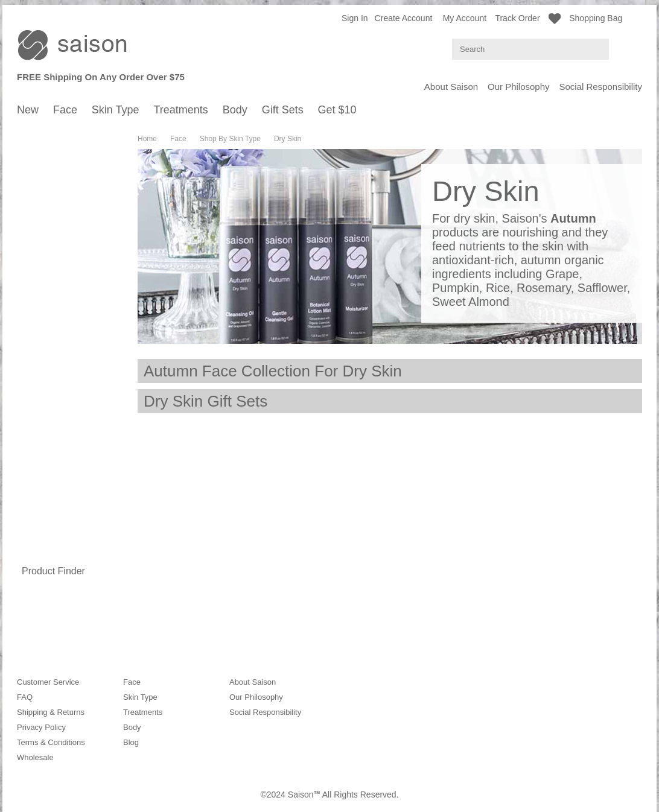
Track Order (517, 18)
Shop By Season (52, 155)
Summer (44, 179)
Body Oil (44, 517)
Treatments (38, 396)
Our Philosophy (519, 87)
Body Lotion (50, 529)
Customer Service (48, 682)
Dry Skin (44, 306)
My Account (465, 18)
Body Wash (49, 505)
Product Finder (53, 571)
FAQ (25, 697)
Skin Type (35, 333)
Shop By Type (47, 493)
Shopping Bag (606, 17)
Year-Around (51, 478)
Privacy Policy (41, 727)
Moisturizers (50, 254)
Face (26, 143)
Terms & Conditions (51, 742)
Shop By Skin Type (56, 269)
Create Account (404, 18)
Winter (40, 203)
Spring (40, 167)
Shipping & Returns (51, 712)
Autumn (43, 191)
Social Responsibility (600, 87)
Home (147, 139)
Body (27, 406)
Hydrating (46, 242)
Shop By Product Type (62, 218)
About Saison (451, 87)
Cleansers (47, 230)
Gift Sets (33, 557)
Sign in (355, 18)
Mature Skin (50, 318)
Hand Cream (51, 541)
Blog (131, 742)
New (25, 133)
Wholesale (35, 757)
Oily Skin (44, 293)
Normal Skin (50, 281)
